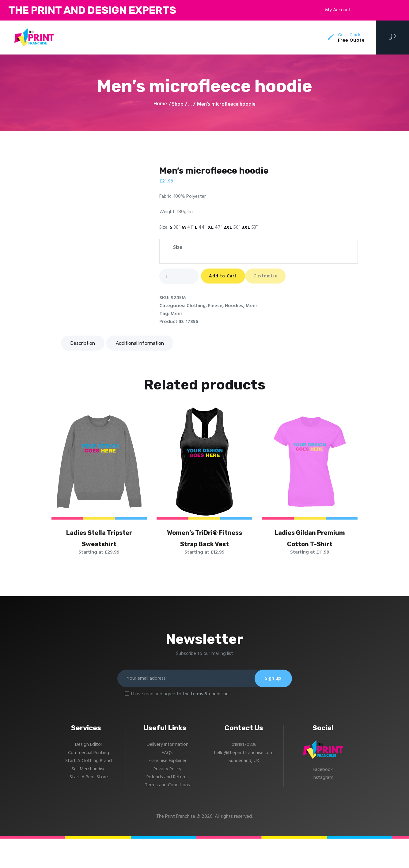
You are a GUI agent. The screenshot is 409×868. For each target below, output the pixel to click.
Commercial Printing (89, 782)
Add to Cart (227, 277)
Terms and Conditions (167, 814)
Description (84, 343)
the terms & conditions (207, 723)
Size (178, 248)
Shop (178, 104)
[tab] (84, 344)
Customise (279, 277)
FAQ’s (168, 782)
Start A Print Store (89, 806)
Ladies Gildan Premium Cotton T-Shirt (310, 552)
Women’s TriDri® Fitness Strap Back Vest (204, 552)
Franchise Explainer (168, 790)
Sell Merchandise (89, 798)
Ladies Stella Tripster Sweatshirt (99, 552)
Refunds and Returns (167, 806)
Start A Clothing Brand (89, 790)
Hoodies (234, 306)
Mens (252, 306)
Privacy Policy (167, 798)
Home (160, 104)
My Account (335, 10)
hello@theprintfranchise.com (244, 782)
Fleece (216, 306)
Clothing (196, 306)
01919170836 (244, 774)
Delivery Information (168, 774)
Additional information (145, 343)
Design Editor (89, 774)
